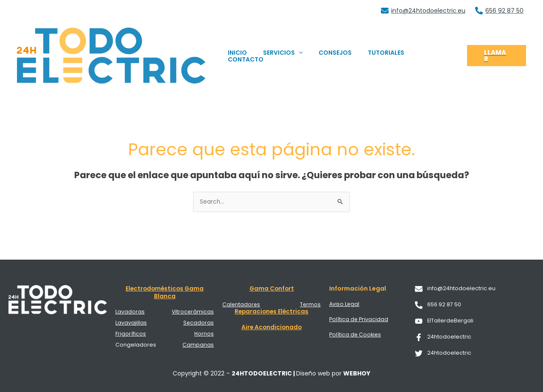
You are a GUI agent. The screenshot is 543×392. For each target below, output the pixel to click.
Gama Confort (271, 289)
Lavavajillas (131, 322)
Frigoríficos (131, 333)
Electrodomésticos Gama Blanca (165, 293)
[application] (307, 55)
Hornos (204, 333)
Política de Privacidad (359, 319)
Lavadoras (130, 312)
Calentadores (242, 304)
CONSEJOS (339, 55)
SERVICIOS (291, 55)
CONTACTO (434, 55)
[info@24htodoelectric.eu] (423, 11)
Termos (310, 304)
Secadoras (198, 322)
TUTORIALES (386, 55)
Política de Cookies (355, 334)
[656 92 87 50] (500, 11)
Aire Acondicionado (271, 327)
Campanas (198, 343)
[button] (496, 55)
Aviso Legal (344, 304)
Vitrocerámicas (192, 312)
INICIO (250, 55)
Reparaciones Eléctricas (272, 311)
